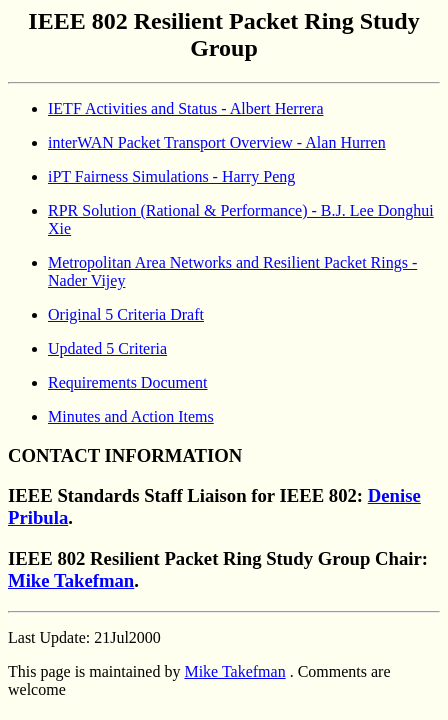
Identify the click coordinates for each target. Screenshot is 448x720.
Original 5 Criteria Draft (126, 314)
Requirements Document (128, 382)
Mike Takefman (71, 580)
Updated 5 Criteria (107, 348)
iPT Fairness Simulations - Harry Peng (171, 176)
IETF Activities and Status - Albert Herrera (185, 108)
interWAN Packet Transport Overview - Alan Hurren (217, 142)
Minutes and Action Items (131, 416)
